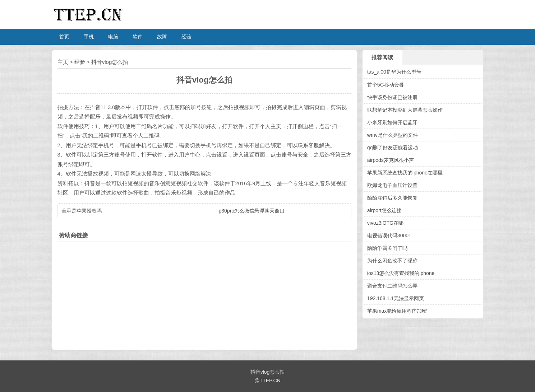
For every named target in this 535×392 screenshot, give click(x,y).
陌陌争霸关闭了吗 (387, 248)
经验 (186, 37)
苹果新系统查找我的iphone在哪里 (405, 173)
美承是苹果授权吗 (82, 211)
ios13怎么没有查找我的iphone (401, 273)
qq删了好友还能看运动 (393, 148)
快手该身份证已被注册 (392, 97)
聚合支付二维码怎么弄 (392, 286)
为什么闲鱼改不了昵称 (392, 261)
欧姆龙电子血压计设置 (392, 185)
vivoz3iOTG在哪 (385, 223)
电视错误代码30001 (389, 235)
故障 (162, 37)
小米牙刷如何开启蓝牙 (392, 122)
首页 (64, 37)
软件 (138, 37)
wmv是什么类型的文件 (393, 135)
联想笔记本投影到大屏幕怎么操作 (405, 110)
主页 (63, 62)
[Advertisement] (204, 294)
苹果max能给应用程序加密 (397, 311)
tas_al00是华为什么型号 (394, 72)
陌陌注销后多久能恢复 (392, 198)
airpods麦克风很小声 (391, 160)
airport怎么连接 (384, 210)
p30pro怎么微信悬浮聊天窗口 (252, 211)
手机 (89, 37)
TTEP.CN (270, 381)
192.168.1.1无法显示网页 (396, 298)
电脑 (113, 37)
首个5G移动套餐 (386, 85)
